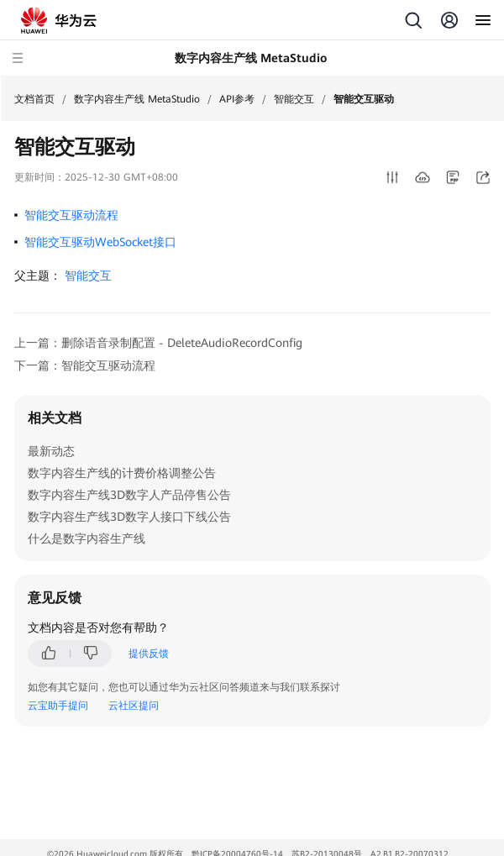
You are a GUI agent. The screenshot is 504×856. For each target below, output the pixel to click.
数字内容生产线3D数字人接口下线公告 (129, 517)
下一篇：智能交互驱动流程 (85, 365)
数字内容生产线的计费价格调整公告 (122, 473)
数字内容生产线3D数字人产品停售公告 (129, 495)
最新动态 (51, 451)
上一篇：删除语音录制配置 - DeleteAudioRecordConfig (158, 343)
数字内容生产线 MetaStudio (137, 99)
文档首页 (34, 99)
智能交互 (294, 99)
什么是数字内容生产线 (87, 538)
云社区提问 (134, 706)
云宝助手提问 (58, 706)
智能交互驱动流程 (71, 215)
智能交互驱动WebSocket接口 (100, 242)
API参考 (237, 99)
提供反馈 (149, 654)
